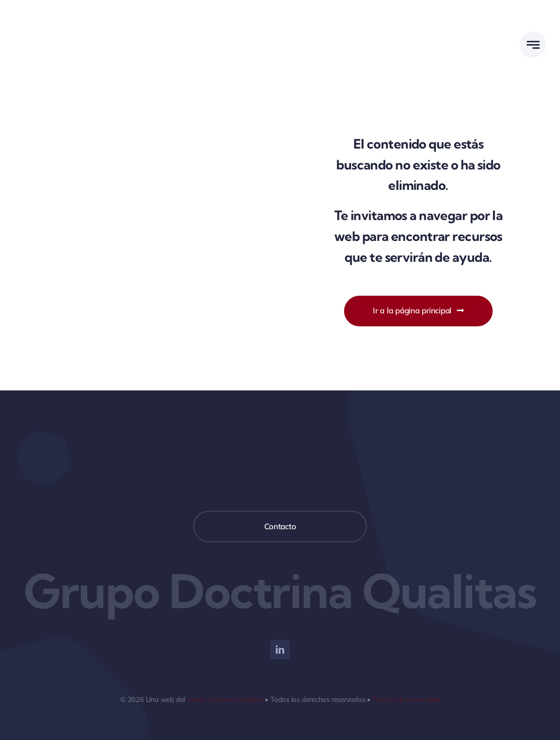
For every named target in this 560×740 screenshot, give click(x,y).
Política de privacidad (406, 699)
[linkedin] (280, 649)
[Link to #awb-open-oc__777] (533, 45)
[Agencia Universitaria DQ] (49, 13)
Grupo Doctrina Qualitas (225, 699)
